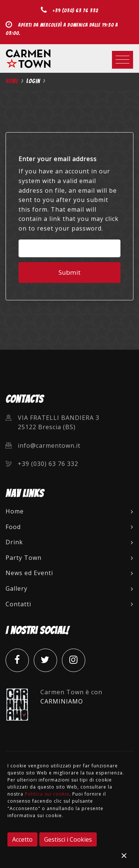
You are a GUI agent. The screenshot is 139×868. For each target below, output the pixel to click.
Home (12, 81)
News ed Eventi (69, 573)
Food (69, 527)
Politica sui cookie (47, 794)
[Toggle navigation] (123, 60)
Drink (69, 542)
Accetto (22, 839)
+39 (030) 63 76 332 (75, 10)
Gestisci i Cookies (68, 839)
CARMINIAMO (62, 701)
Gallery (69, 588)
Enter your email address (58, 159)
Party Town (69, 558)
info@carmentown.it (49, 446)
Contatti (69, 604)
